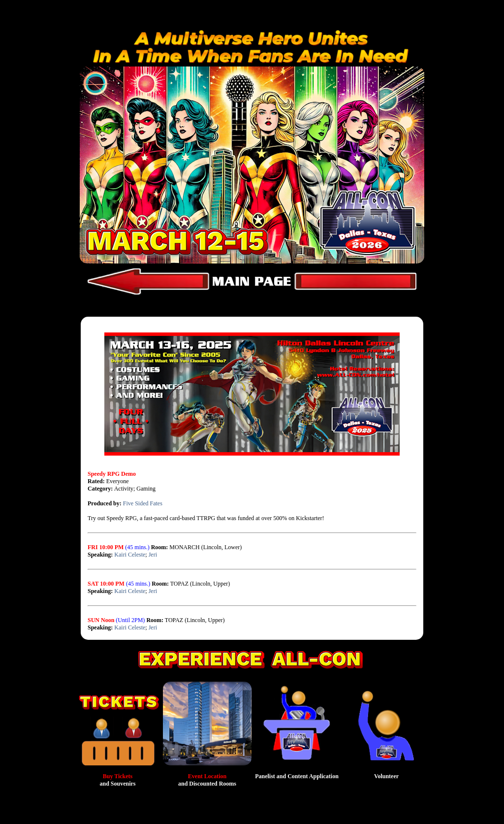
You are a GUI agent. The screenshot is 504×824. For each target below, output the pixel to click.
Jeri (153, 555)
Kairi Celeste (130, 555)
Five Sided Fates (143, 503)
